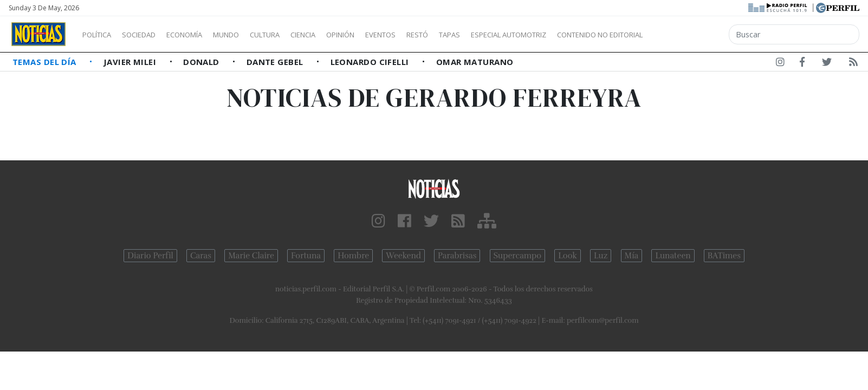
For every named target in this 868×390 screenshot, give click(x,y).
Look (568, 256)
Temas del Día (46, 62)
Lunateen (673, 256)
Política (101, 35)
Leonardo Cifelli (371, 62)
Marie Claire (251, 256)
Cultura (296, 35)
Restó (474, 35)
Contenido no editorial (692, 35)
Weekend (403, 256)
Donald (202, 62)
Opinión (385, 35)
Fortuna (306, 256)
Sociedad (150, 35)
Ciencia (341, 35)
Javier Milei (131, 62)
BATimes (724, 256)
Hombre (353, 256)
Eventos (432, 35)
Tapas (511, 35)
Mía (632, 256)
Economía (203, 35)
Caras (201, 256)
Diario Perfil (150, 256)
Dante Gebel (276, 62)
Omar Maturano (475, 62)
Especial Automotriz (581, 35)
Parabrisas (457, 256)
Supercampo (518, 256)
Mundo (251, 35)
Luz (601, 256)
